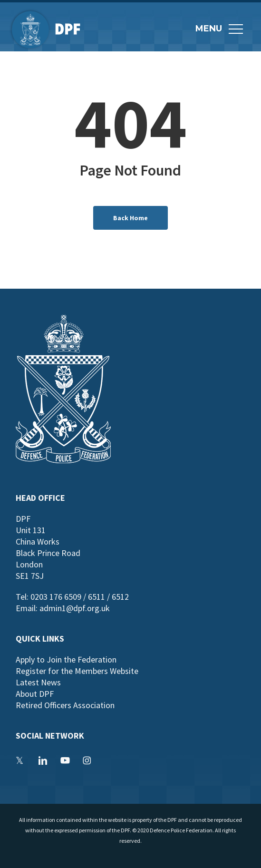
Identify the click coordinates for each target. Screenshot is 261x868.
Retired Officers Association (65, 705)
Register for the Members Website (77, 671)
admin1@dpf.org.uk (75, 608)
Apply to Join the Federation (66, 659)
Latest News (38, 682)
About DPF (35, 694)
